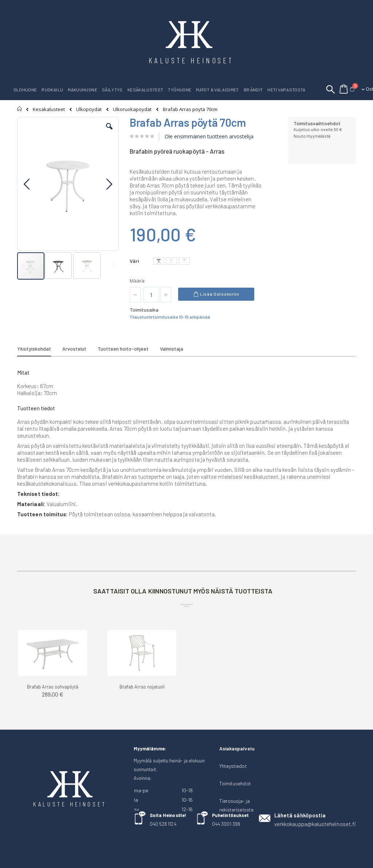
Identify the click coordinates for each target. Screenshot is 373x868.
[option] (159, 261)
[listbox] (172, 262)
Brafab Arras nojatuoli (142, 687)
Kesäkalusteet (49, 109)
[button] (109, 132)
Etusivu (20, 109)
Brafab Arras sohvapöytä (53, 687)
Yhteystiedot (233, 766)
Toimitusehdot (235, 783)
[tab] (40, 350)
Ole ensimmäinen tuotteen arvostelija (209, 136)
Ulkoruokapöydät (132, 109)
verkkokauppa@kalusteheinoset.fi (315, 824)
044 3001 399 (226, 824)
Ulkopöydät (89, 109)
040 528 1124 (163, 824)
